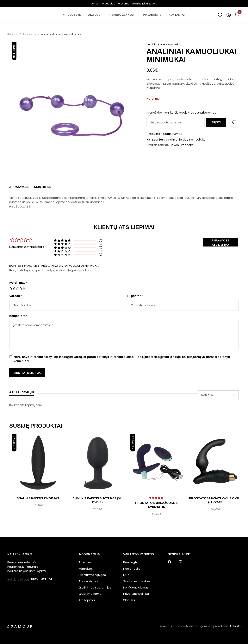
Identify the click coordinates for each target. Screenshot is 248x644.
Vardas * (16, 296)
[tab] (19, 188)
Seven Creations (182, 145)
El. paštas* (135, 296)
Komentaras (18, 316)
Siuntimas (42, 187)
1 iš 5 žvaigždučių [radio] (11, 288)
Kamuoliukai (175, 45)
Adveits (235, 626)
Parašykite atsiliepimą (221, 243)
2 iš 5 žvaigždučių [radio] (12, 288)
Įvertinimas (18, 283)
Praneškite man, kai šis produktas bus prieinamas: (182, 113)
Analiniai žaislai (156, 45)
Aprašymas (19, 187)
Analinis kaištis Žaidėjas (38, 498)
